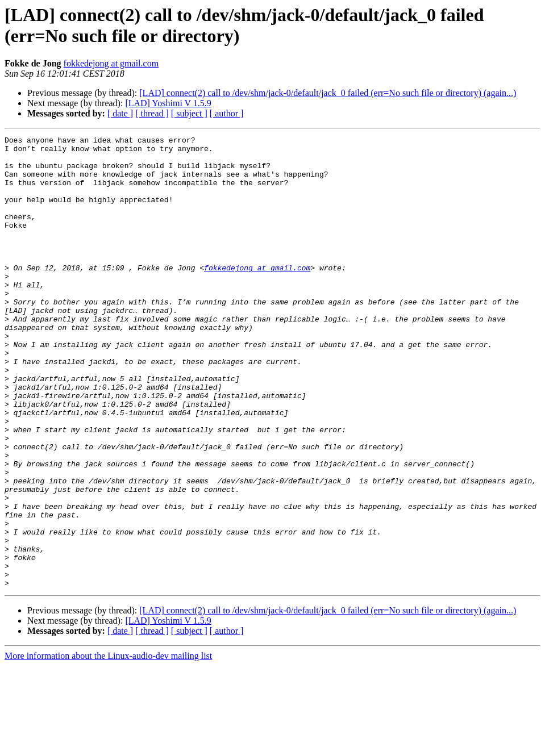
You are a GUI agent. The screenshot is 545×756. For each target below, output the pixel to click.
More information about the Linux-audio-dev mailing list (108, 746)
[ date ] (120, 113)
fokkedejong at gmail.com (111, 63)
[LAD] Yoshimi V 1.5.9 (168, 103)
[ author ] (227, 113)
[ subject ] (189, 113)
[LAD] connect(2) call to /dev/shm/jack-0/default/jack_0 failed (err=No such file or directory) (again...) (328, 93)
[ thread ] (152, 113)
